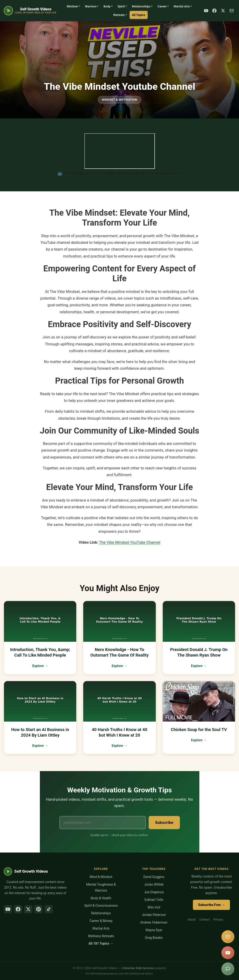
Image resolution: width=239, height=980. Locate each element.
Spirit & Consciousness (101, 906)
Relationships (142, 6)
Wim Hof (154, 907)
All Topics (139, 15)
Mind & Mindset (101, 877)
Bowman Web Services (139, 968)
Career (163, 6)
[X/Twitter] (28, 909)
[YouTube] (206, 11)
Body (108, 6)
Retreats (120, 15)
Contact (205, 920)
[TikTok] (49, 909)
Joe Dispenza (154, 892)
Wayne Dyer (154, 930)
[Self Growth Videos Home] (30, 11)
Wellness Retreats (101, 936)
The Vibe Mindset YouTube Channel (130, 542)
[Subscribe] (232, 11)
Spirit (122, 6)
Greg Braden (154, 938)
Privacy (218, 920)
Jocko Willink (154, 884)
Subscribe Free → (212, 905)
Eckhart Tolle (154, 900)
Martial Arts (183, 6)
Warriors (92, 6)
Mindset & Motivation (120, 100)
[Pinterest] (38, 909)
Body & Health (101, 898)
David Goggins (154, 877)
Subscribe (164, 822)
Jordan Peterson (154, 915)
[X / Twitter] (223, 11)
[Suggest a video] (228, 969)
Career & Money (101, 921)
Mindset (73, 6)
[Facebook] (214, 11)
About (192, 920)
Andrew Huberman (154, 922)
